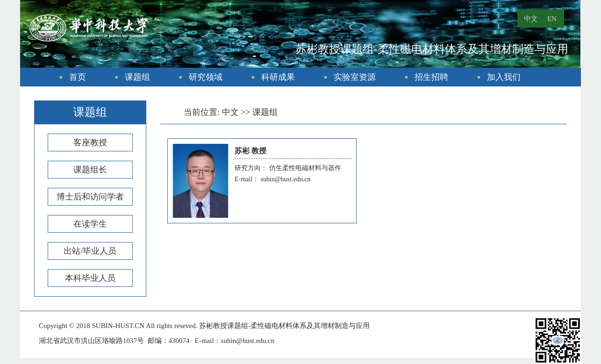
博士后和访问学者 (90, 197)
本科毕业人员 (90, 278)
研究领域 (206, 77)
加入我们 (504, 77)
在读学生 (90, 224)
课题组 (137, 77)
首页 (78, 77)
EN (552, 19)
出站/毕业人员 (90, 251)
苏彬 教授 (250, 151)
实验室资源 (355, 77)
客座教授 (90, 143)
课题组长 (90, 170)
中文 (531, 19)
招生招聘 (431, 77)
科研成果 (278, 77)
